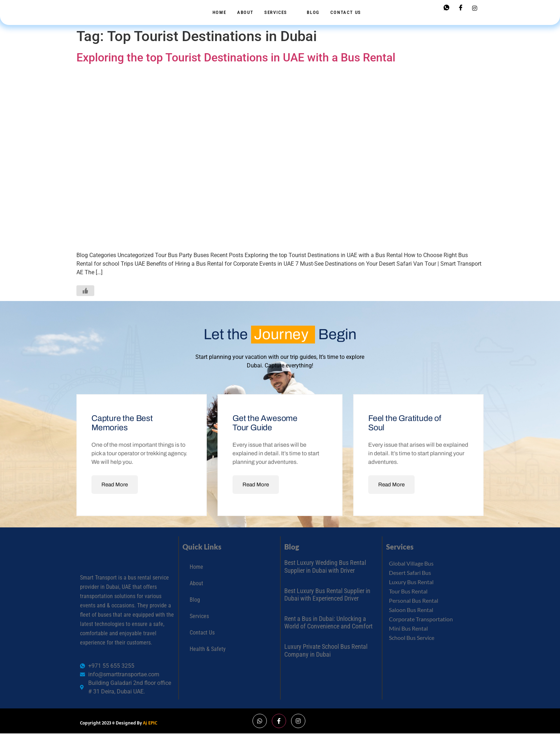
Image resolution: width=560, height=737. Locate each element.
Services (279, 12)
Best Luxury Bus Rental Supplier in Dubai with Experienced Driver (327, 595)
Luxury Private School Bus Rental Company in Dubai (326, 650)
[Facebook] (461, 8)
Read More (115, 485)
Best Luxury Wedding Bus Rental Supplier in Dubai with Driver (325, 566)
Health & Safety (208, 649)
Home (219, 12)
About (245, 12)
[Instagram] (475, 8)
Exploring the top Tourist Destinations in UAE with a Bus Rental (236, 57)
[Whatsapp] (446, 8)
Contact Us (346, 12)
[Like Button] (85, 291)
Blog (313, 12)
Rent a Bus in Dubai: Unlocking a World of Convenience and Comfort (328, 623)
